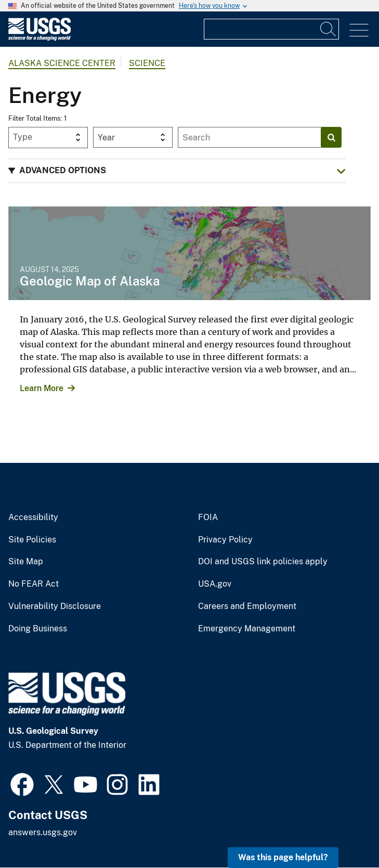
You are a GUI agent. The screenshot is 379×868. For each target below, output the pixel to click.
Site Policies (32, 540)
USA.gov (215, 584)
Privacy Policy (225, 540)
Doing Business (38, 629)
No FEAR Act (34, 584)
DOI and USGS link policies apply (263, 562)
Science (147, 63)
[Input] (271, 29)
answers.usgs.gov (43, 832)
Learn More (42, 388)
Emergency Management (247, 629)
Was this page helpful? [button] (283, 857)
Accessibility (33, 517)
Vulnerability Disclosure (55, 606)
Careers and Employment (247, 606)
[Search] (329, 29)
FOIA (208, 517)
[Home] (40, 38)
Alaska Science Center (62, 63)
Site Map (26, 562)
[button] (177, 171)
